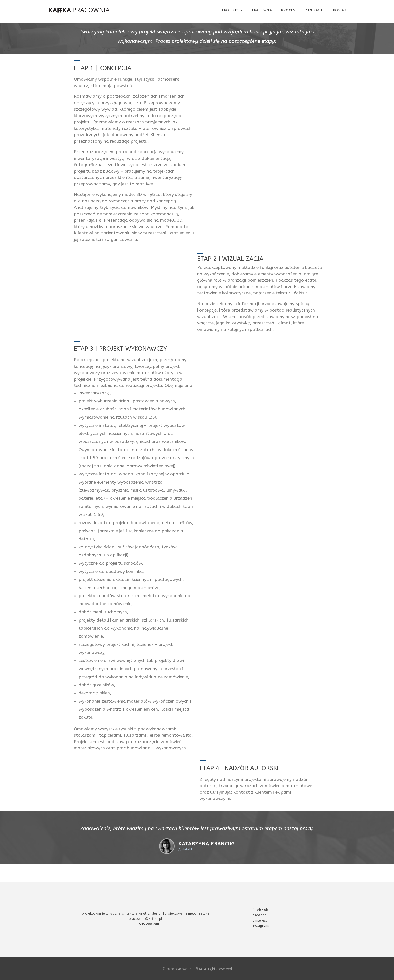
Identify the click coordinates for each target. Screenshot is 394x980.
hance (259, 915)
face (260, 910)
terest (260, 920)
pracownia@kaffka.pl (145, 919)
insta (260, 926)
